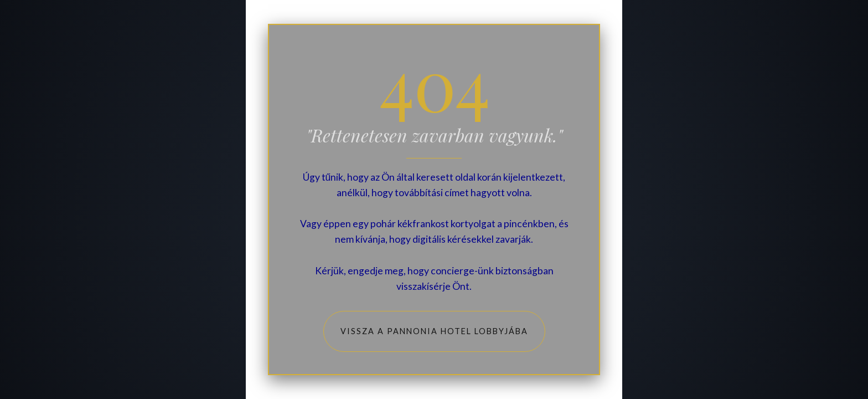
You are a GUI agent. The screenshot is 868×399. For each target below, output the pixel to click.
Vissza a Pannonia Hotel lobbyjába (434, 331)
